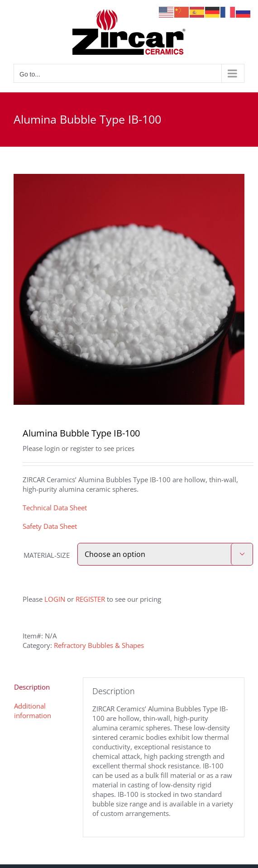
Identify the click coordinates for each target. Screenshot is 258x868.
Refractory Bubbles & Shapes (99, 645)
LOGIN (55, 599)
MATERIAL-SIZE (47, 555)
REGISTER (90, 599)
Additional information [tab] (33, 711)
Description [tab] (32, 687)
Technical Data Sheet (55, 508)
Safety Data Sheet (50, 526)
